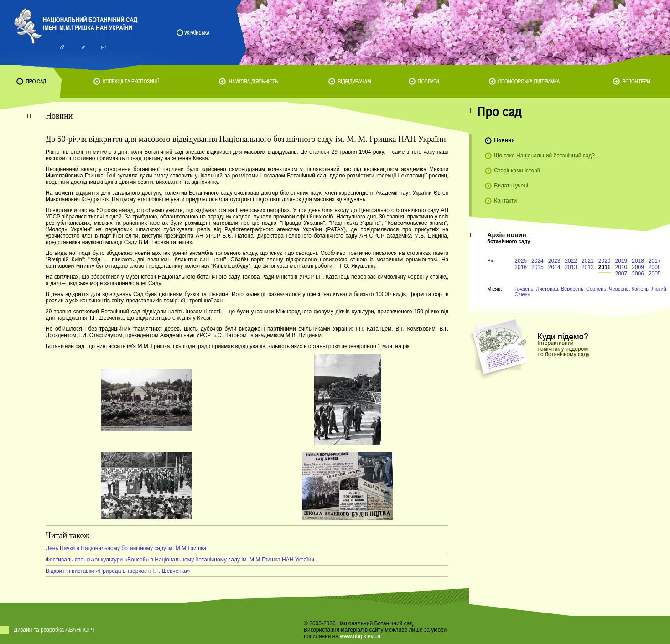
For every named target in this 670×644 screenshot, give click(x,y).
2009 (638, 267)
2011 (605, 267)
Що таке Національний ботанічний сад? (544, 156)
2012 (588, 267)
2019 (621, 261)
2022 (571, 261)
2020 (605, 261)
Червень (619, 289)
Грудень (524, 289)
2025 (521, 261)
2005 (655, 274)
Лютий (659, 289)
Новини (504, 140)
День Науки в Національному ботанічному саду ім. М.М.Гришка (126, 548)
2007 (621, 274)
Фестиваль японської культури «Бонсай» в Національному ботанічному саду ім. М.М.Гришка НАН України (180, 560)
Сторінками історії (517, 171)
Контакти (505, 201)
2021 (588, 261)
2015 (538, 267)
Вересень (572, 289)
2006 (638, 274)
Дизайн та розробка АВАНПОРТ (55, 630)
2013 (571, 267)
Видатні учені (511, 186)
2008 (655, 267)
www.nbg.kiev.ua (360, 636)
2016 (521, 267)
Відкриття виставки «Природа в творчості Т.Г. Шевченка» (118, 571)
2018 (638, 261)
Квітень (640, 289)
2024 (538, 261)
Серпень (596, 289)
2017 (655, 261)
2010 (621, 267)
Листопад (547, 289)
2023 (554, 261)
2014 (554, 267)
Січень (522, 294)
